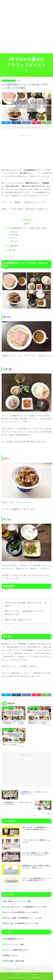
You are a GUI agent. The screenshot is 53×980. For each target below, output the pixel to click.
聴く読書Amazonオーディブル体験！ (19, 901)
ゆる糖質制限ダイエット (14, 939)
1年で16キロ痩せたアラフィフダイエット (26, 65)
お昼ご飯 (15, 235)
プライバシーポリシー (22, 975)
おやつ (14, 238)
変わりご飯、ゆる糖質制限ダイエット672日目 (22, 923)
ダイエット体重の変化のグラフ (17, 950)
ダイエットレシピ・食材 (14, 944)
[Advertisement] (26, 27)
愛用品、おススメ (12, 955)
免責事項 (34, 975)
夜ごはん (15, 241)
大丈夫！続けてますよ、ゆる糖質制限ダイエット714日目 (27, 907)
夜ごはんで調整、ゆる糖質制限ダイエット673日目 (23, 918)
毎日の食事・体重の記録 (9, 81)
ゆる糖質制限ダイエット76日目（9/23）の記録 (28, 228)
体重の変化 (14, 246)
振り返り (13, 250)
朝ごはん (15, 232)
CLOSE (26, 224)
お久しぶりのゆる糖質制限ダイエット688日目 (22, 912)
